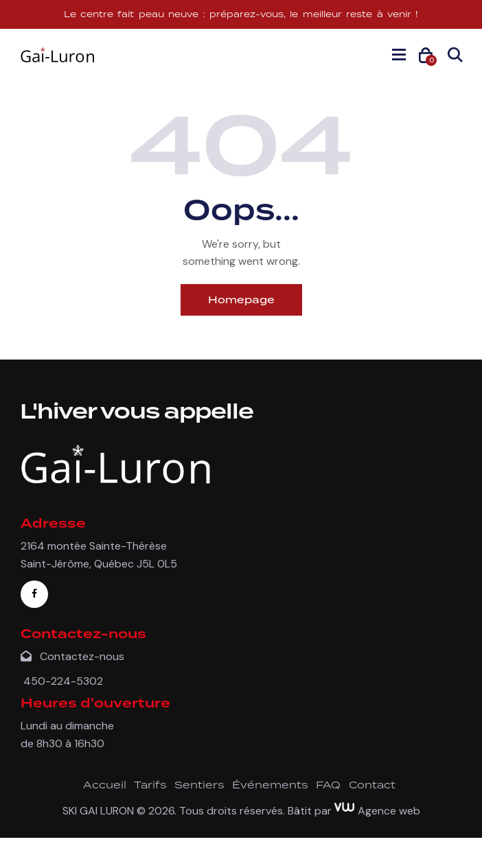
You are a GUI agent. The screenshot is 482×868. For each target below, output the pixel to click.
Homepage (241, 300)
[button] (399, 54)
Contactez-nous (72, 656)
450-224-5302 (62, 681)
